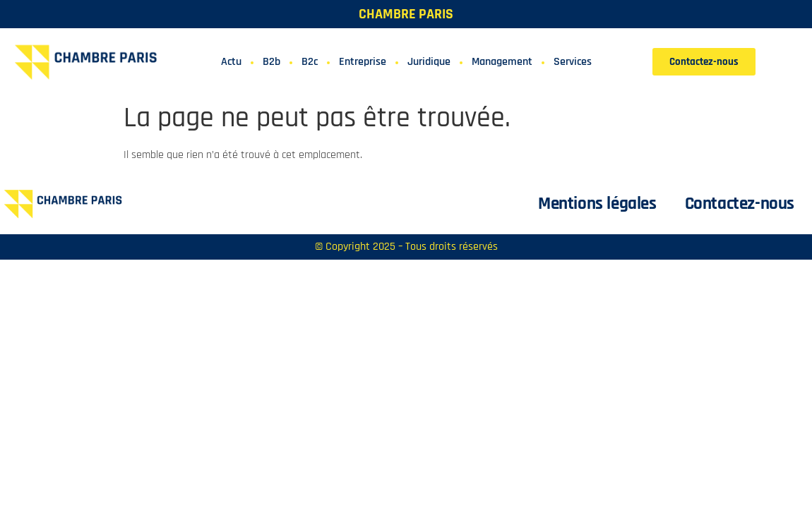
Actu (231, 62)
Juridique (429, 62)
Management (502, 62)
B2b (271, 62)
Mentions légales (597, 204)
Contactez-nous (740, 204)
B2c (310, 62)
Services (573, 62)
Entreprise (363, 62)
